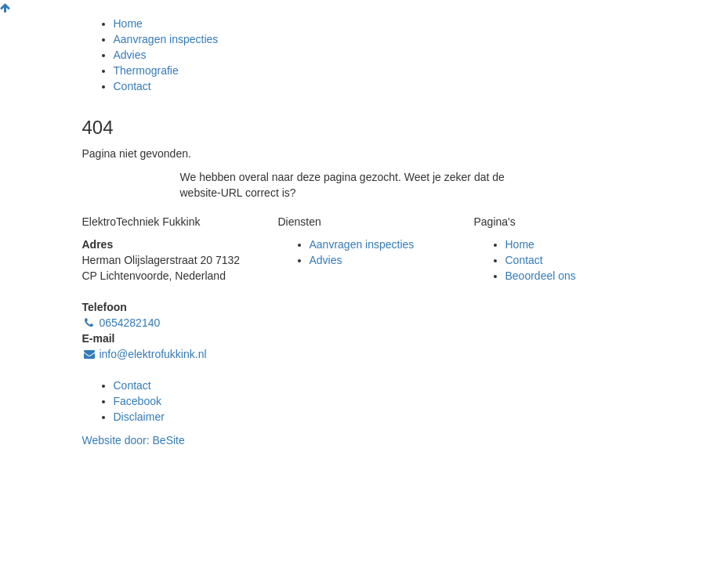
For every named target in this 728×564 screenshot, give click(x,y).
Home (128, 23)
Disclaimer (139, 417)
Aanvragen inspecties (166, 39)
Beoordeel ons (541, 276)
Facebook (138, 401)
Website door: (134, 440)
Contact (132, 86)
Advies (130, 55)
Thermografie (146, 70)
